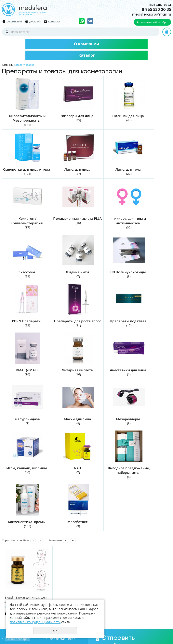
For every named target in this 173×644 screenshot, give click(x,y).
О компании (14, 22)
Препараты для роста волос (65, 278)
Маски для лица (149, 329)
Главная (7, 65)
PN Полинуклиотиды (149, 222)
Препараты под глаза (107, 276)
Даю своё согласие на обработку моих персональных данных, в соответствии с (141, 584)
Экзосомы (65, 222)
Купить (33, 535)
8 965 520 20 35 (156, 9)
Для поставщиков (62, 553)
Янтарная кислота (22, 329)
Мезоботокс (65, 436)
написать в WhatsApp (154, 22)
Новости (11, 559)
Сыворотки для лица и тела (150, 118)
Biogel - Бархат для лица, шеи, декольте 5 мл (22, 513)
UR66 (168, 627)
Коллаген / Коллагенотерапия (107, 171)
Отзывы (55, 559)
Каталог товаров (17, 553)
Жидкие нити (107, 222)
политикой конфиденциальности (141, 589)
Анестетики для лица (65, 329)
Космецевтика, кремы (22, 436)
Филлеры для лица (65, 116)
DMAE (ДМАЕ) (149, 276)
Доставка (35, 22)
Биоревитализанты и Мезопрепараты (23, 118)
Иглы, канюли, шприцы (65, 378)
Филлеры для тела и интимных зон (23, 225)
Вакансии (12, 564)
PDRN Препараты (22, 276)
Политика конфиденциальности (151, 621)
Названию (56, 454)
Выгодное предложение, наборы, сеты (150, 382)
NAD (107, 378)
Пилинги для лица (107, 116)
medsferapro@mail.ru (152, 14)
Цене (26, 454)
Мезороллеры (22, 378)
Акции (53, 564)
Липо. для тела (65, 169)
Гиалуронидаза (107, 329)
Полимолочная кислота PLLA (150, 171)
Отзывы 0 (36, 521)
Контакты (54, 22)
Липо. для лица (22, 169)
